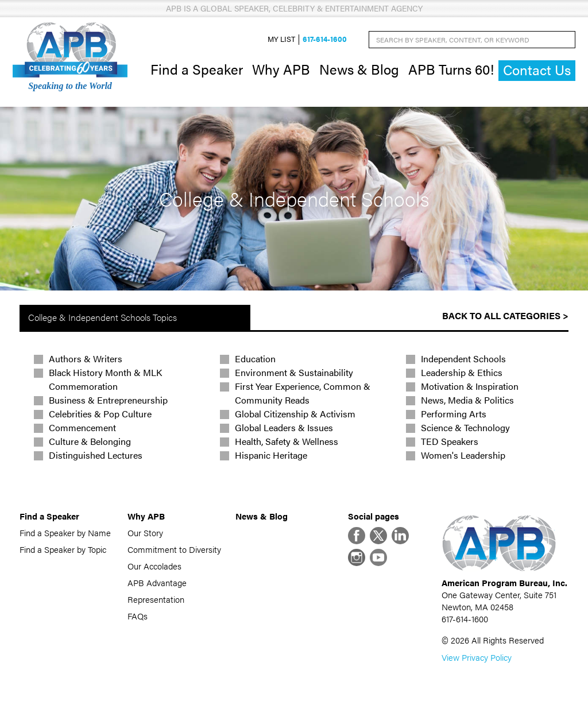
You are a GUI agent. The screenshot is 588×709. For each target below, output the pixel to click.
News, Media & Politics (467, 400)
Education (255, 359)
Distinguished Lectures (96, 455)
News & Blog (359, 69)
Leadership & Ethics (462, 372)
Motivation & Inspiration (470, 386)
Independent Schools (463, 359)
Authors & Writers (86, 359)
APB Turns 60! (451, 69)
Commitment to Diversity (174, 549)
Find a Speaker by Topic (63, 549)
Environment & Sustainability (294, 372)
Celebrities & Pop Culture (100, 414)
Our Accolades (154, 566)
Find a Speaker (197, 69)
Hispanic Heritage (271, 455)
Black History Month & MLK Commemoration (105, 379)
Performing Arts (454, 414)
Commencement (82, 427)
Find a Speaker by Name (65, 532)
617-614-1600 (325, 39)
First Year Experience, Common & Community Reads (303, 393)
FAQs (138, 616)
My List (281, 39)
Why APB (281, 69)
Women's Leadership (463, 455)
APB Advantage (157, 582)
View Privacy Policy (477, 657)
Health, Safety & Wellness (287, 441)
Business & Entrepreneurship (108, 400)
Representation (156, 599)
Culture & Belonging (90, 441)
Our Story (145, 532)
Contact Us (537, 70)
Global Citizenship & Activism (295, 414)
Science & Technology (465, 427)
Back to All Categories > (505, 315)
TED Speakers (450, 441)
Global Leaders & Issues (284, 427)
